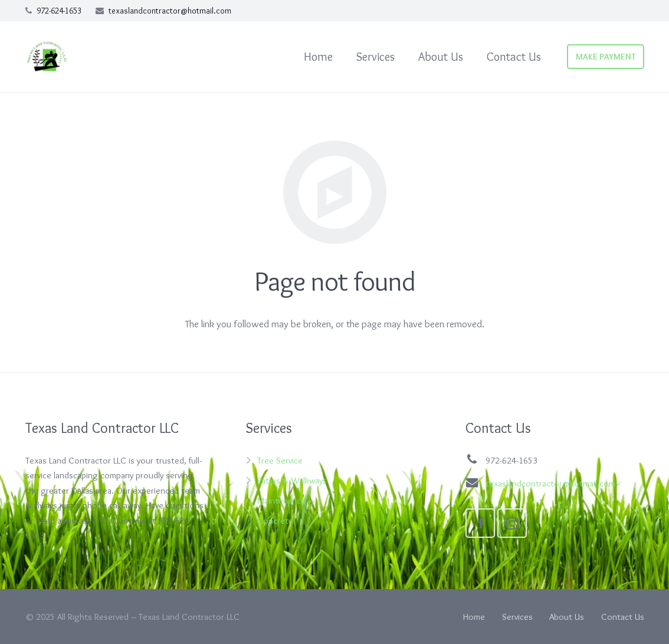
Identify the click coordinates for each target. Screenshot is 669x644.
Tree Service (280, 460)
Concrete (275, 520)
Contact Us (623, 617)
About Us (567, 617)
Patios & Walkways (292, 480)
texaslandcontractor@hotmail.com (170, 11)
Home (474, 617)
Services (517, 617)
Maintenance (281, 500)
